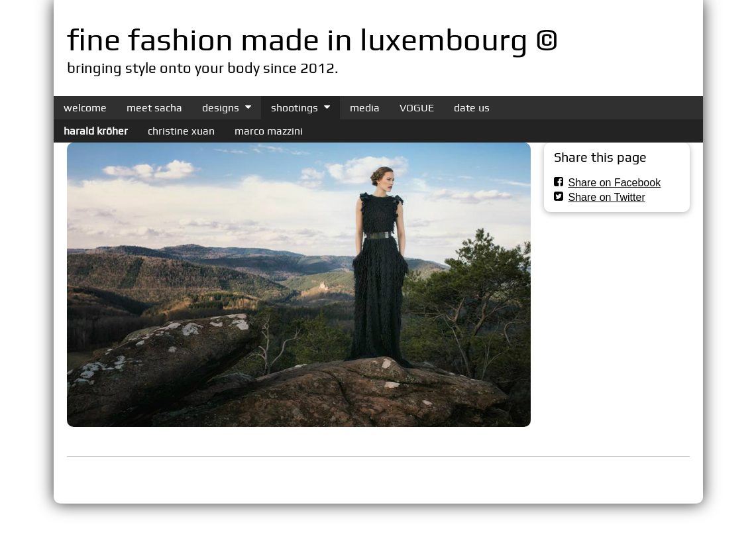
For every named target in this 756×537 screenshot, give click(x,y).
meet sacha (154, 108)
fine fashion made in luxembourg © (312, 39)
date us (472, 108)
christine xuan (181, 131)
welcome (85, 108)
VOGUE (417, 108)
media (365, 108)
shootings (295, 108)
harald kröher (96, 131)
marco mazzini (269, 131)
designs (221, 108)
